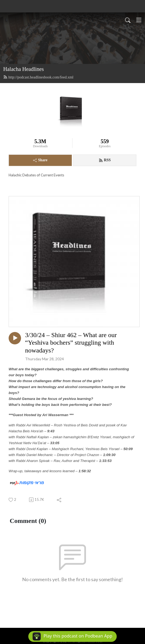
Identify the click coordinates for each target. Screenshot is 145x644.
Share (40, 160)
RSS (105, 160)
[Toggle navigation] (139, 20)
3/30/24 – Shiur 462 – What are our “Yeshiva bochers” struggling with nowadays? (71, 343)
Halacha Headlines (23, 69)
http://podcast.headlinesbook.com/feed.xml (38, 77)
